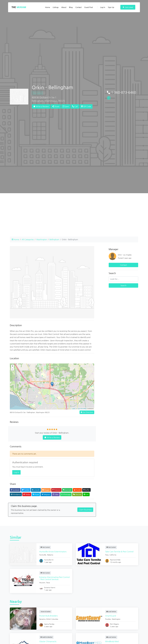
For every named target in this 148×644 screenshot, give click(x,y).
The (19, 7)
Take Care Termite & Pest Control (120, 552)
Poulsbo (109, 619)
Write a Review (41, 106)
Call (75, 106)
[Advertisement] (74, 219)
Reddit (77, 490)
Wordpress (16, 494)
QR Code (86, 106)
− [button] (13, 369)
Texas (49, 583)
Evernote (67, 490)
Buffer (86, 490)
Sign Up (111, 7)
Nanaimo (43, 619)
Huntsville (43, 555)
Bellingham (54, 239)
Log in (16, 472)
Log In (101, 7)
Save (66, 106)
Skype (36, 494)
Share (56, 106)
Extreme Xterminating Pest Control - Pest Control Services (53, 578)
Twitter (26, 490)
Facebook (15, 490)
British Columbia (53, 619)
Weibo (27, 494)
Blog (71, 7)
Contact (78, 7)
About (64, 7)
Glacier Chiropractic (49, 641)
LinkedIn (36, 490)
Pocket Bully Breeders (49, 616)
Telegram (46, 494)
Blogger (46, 490)
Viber (56, 494)
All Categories (28, 239)
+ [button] (13, 366)
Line (86, 494)
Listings (56, 7)
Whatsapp (66, 494)
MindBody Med (113, 641)
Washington (42, 239)
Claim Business (85, 510)
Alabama (51, 555)
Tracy (107, 555)
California (113, 555)
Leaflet (73, 409)
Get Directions (87, 412)
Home (48, 7)
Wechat (77, 494)
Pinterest (56, 490)
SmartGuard (111, 616)
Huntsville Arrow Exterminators (53, 552)
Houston (43, 583)
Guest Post (89, 7)
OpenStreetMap (82, 409)
